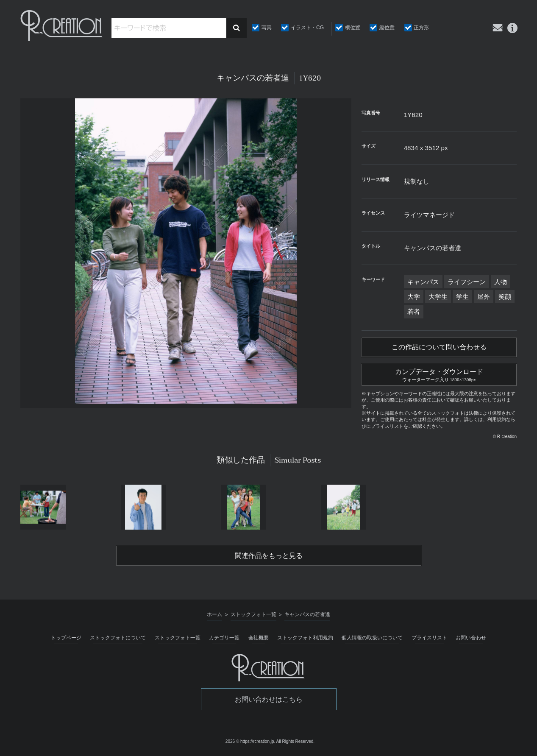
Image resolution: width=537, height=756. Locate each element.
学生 (462, 297)
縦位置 (387, 28)
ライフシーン (467, 282)
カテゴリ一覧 (224, 638)
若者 (414, 311)
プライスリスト (429, 638)
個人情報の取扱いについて (372, 638)
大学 (414, 297)
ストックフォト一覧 (178, 638)
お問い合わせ (471, 638)
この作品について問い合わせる (439, 347)
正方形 (421, 28)
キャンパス (423, 282)
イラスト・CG (307, 28)
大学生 (438, 297)
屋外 (484, 297)
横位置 (353, 28)
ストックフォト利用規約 (305, 638)
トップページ (66, 638)
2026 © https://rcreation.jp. (250, 741)
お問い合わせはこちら (269, 699)
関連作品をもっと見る (269, 556)
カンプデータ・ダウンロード (439, 374)
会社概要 (259, 638)
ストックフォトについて (118, 638)
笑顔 (505, 297)
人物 (501, 282)
